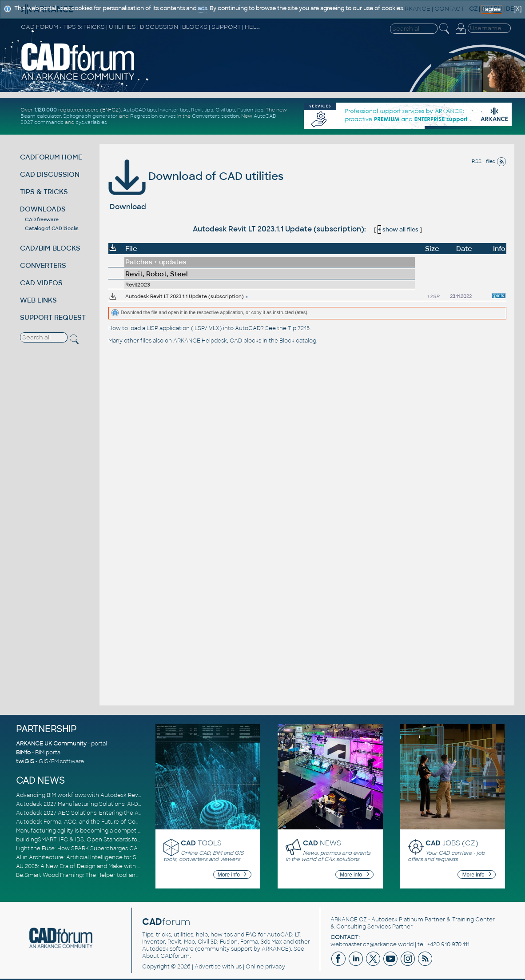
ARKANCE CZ (349, 920)
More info (232, 875)
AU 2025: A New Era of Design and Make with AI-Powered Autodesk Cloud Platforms (129, 866)
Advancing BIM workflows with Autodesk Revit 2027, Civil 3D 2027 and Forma (120, 795)
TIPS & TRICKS (44, 192)
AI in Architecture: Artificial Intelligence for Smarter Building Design (107, 857)
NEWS (322, 843)
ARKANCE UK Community (51, 744)
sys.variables (91, 122)
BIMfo (23, 753)
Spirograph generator (90, 116)
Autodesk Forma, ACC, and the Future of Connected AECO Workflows (112, 822)
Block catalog (298, 341)
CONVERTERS (43, 265)
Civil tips (225, 110)
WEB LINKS (38, 300)
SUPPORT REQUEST (53, 317)
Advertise (208, 967)
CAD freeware (42, 219)
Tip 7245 (299, 328)
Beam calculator (41, 116)
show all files (398, 229)
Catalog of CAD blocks (52, 228)
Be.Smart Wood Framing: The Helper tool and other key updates (103, 875)
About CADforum (166, 956)
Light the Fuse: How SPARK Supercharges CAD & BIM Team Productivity (112, 849)
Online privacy (265, 967)
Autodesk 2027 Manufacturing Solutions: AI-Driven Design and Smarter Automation (129, 804)
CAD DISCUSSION (50, 174)
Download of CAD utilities (196, 176)
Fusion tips (250, 110)
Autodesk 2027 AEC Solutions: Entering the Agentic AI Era (95, 813)
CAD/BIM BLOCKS (50, 248)
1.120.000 (46, 110)
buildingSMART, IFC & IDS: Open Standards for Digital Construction (106, 840)
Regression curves (153, 116)
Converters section (215, 116)
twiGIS (25, 761)
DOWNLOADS (43, 209)
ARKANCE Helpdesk (200, 341)
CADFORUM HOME (51, 157)
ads (202, 8)
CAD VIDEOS (41, 283)
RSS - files (489, 161)
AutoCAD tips (139, 110)
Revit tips (202, 110)
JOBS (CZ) (452, 843)
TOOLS (201, 843)
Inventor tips (173, 110)
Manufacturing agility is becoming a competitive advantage (97, 831)
